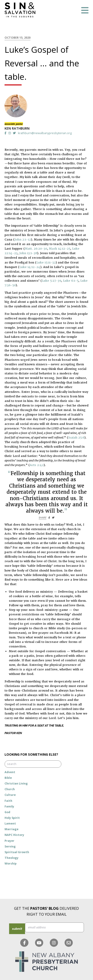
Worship (11, 863)
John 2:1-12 (23, 239)
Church (10, 789)
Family (9, 806)
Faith (8, 801)
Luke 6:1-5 (71, 281)
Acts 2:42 (37, 465)
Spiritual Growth (17, 852)
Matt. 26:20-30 (36, 249)
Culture (10, 795)
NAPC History (14, 835)
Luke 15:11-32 (46, 262)
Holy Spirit (12, 818)
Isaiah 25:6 (76, 437)
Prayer (9, 841)
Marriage (11, 829)
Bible (8, 778)
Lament (10, 823)
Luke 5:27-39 (52, 281)
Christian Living (16, 783)
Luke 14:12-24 (30, 267)
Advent (10, 772)
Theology (11, 858)
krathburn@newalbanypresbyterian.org (45, 133)
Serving (10, 846)
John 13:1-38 (28, 253)
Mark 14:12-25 (60, 249)
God (7, 812)
